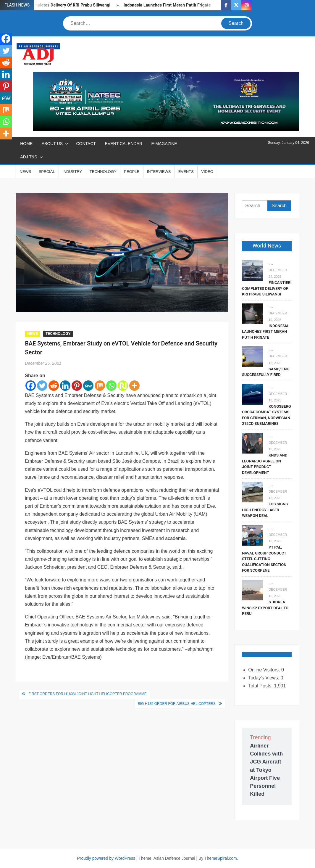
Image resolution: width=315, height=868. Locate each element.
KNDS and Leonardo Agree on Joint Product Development (265, 464)
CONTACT (86, 144)
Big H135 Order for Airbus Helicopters (177, 704)
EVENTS (186, 172)
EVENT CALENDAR (124, 144)
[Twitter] (42, 386)
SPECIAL (47, 172)
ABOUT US (52, 144)
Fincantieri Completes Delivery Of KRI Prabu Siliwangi (59, 5)
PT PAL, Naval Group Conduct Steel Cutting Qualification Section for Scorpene (264, 559)
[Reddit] (54, 386)
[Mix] (100, 386)
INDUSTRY (72, 172)
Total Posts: (261, 686)
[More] (134, 386)
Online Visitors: (265, 670)
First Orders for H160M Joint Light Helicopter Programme (87, 694)
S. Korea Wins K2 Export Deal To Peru (265, 608)
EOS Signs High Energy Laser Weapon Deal (265, 510)
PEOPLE (132, 172)
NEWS (25, 172)
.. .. (271, 263)
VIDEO (207, 172)
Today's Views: (264, 678)
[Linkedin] (65, 386)
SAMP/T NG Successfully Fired (266, 372)
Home (26, 144)
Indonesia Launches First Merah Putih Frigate (168, 5)
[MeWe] (88, 386)
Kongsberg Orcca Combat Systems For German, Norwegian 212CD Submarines (266, 415)
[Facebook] (31, 386)
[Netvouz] (123, 386)
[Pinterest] (77, 386)
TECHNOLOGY (103, 172)
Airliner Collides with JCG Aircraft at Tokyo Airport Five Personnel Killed (266, 770)
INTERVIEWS (159, 172)
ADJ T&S (29, 157)
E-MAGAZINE (164, 144)
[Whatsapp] (111, 386)
